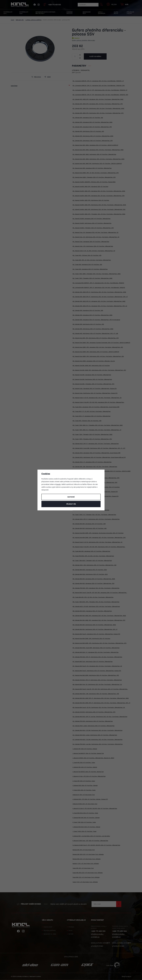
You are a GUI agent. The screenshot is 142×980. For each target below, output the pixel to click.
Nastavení (71, 497)
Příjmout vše (71, 504)
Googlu (58, 484)
